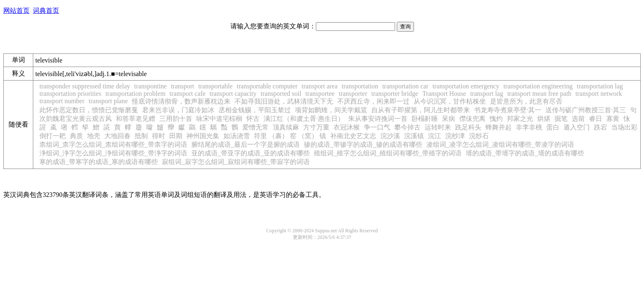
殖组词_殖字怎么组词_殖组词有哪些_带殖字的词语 (388, 153)
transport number (62, 101)
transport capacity (233, 94)
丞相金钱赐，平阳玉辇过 (255, 110)
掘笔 (561, 119)
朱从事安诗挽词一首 (378, 119)
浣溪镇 (414, 136)
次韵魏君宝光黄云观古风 (76, 119)
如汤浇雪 (237, 136)
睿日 (596, 119)
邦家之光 (520, 119)
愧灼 (496, 119)
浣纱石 (479, 136)
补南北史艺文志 (353, 136)
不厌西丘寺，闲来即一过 (373, 101)
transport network (599, 94)
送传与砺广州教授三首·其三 (586, 110)
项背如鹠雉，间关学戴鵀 (331, 110)
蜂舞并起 (499, 127)
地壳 (94, 136)
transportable (216, 86)
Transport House (444, 94)
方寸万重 (316, 127)
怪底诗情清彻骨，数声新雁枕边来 (181, 101)
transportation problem (136, 94)
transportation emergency (466, 86)
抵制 (141, 136)
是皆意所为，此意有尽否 (526, 101)
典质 (76, 136)
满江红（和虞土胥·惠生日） (304, 119)
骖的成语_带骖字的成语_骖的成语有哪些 (363, 145)
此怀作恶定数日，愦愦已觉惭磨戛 (89, 110)
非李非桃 (529, 127)
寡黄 (613, 119)
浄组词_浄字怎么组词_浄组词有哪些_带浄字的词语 (113, 153)
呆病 (448, 119)
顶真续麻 (286, 127)
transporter (353, 94)
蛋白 (553, 127)
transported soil (281, 94)
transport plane (108, 101)
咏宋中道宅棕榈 (219, 119)
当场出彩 (624, 127)
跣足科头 (468, 127)
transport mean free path (539, 94)
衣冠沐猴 (347, 127)
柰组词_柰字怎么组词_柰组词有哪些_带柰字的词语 (113, 145)
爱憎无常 (255, 127)
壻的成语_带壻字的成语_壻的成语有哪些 (525, 153)
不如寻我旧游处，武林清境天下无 (284, 101)
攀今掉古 (407, 127)
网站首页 (16, 10)
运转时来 (438, 127)
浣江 (435, 136)
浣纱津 (455, 136)
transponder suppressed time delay (85, 86)
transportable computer (267, 86)
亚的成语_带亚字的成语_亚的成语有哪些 (251, 153)
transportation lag (600, 86)
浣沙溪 (390, 136)
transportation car (405, 86)
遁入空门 (577, 127)
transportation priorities (70, 94)
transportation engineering (538, 86)
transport (183, 86)
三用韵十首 (176, 119)
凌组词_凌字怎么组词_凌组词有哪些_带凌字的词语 (500, 145)
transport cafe (188, 94)
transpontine (151, 86)
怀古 (253, 119)
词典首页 (46, 10)
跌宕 (600, 127)
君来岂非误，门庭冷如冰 (178, 110)
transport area (320, 86)
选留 (578, 119)
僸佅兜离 (472, 119)
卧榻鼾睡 (425, 119)
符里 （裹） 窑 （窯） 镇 (290, 136)
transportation (360, 86)
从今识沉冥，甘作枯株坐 (450, 101)
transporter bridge (395, 94)
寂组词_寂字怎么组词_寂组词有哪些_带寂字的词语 (236, 162)
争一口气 (377, 127)
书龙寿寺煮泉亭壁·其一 (508, 110)
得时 (159, 136)
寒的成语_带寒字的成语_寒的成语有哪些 (99, 162)
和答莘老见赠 (136, 119)
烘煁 (544, 119)
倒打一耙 (53, 136)
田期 (176, 136)
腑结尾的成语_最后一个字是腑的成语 (246, 145)
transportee (320, 94)
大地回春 (117, 136)
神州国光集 (203, 136)
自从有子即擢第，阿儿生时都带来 (421, 110)
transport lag (487, 94)
